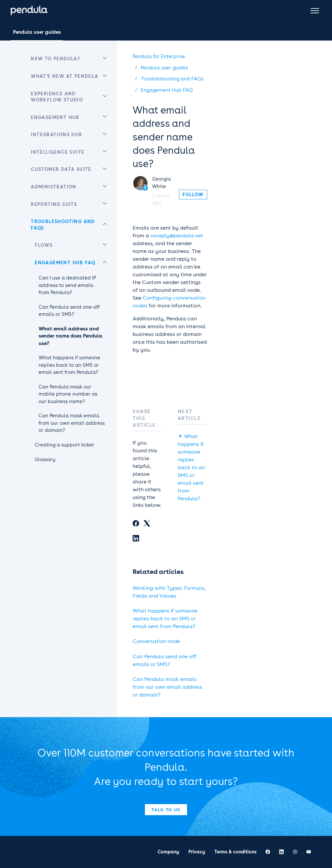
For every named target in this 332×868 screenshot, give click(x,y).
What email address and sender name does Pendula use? (71, 336)
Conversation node (156, 641)
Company (168, 852)
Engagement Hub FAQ (167, 90)
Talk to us (166, 810)
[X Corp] (147, 524)
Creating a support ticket (64, 445)
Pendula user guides (37, 32)
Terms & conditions (235, 852)
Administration (54, 187)
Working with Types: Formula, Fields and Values (169, 592)
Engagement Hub (55, 117)
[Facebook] (136, 524)
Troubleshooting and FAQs (172, 79)
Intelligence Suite (58, 152)
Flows (44, 245)
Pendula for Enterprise (159, 56)
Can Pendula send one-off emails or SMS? (164, 660)
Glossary (45, 459)
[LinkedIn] (136, 539)
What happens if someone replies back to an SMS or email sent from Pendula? (191, 467)
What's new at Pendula (65, 76)
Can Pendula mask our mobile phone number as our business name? (68, 394)
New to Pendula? (55, 59)
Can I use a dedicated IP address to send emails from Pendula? (67, 285)
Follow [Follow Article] (193, 195)
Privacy (197, 852)
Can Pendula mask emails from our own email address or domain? (167, 687)
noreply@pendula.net (177, 236)
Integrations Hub (56, 135)
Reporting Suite (54, 204)
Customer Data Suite (61, 169)
